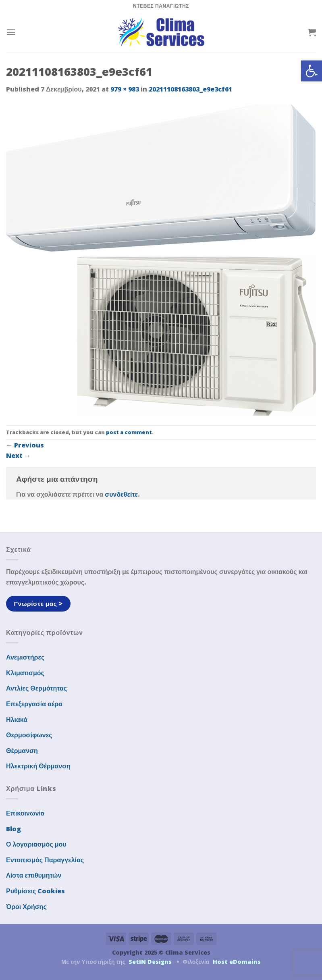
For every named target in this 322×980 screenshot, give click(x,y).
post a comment (129, 432)
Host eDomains (237, 962)
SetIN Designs (150, 962)
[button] (312, 71)
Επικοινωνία (25, 813)
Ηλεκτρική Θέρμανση (38, 766)
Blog (14, 829)
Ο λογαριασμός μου (36, 844)
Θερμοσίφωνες (29, 735)
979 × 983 (125, 89)
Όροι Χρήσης (26, 907)
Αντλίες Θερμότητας (36, 688)
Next (18, 456)
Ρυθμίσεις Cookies (35, 891)
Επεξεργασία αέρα (34, 704)
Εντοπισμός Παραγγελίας (45, 860)
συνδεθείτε (121, 494)
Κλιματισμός (25, 673)
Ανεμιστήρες (25, 657)
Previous (25, 445)
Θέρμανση (22, 751)
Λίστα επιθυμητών (34, 875)
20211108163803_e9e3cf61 (190, 89)
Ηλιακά (17, 720)
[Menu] (11, 32)
